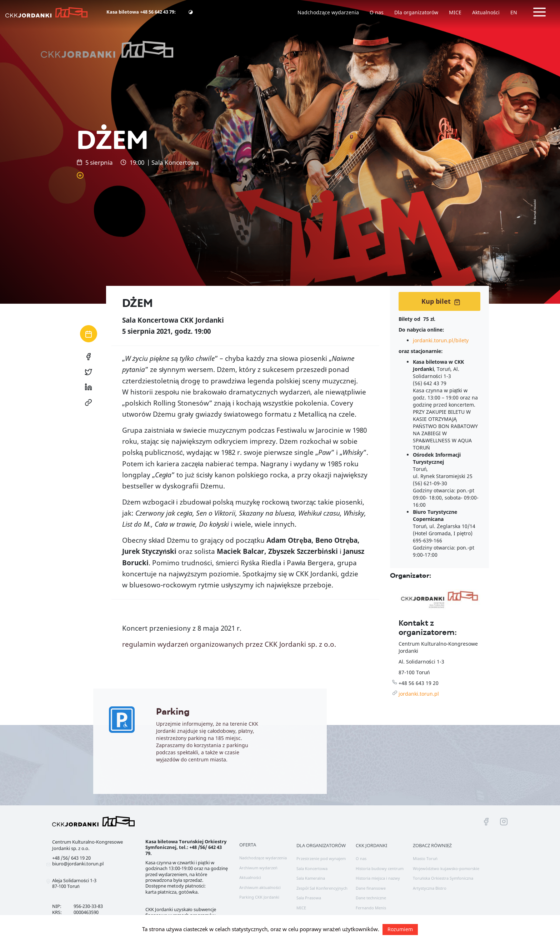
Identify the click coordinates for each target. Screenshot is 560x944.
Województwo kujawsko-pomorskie (446, 868)
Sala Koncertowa (312, 868)
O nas (377, 12)
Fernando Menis (371, 908)
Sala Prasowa (309, 898)
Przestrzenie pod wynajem (321, 858)
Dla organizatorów (416, 12)
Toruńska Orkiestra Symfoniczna (443, 878)
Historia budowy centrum (380, 868)
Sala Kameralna (311, 878)
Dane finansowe (371, 888)
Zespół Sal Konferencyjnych (322, 888)
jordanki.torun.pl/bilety (441, 340)
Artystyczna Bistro (430, 888)
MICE (455, 12)
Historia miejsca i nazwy (378, 878)
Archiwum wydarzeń (258, 868)
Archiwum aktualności (260, 887)
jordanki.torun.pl (419, 694)
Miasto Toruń (425, 858)
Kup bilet (441, 301)
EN (514, 12)
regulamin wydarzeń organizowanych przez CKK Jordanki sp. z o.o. (229, 644)
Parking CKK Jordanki (259, 897)
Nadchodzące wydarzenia (328, 12)
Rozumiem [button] (400, 929)
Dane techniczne (371, 898)
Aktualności (486, 12)
